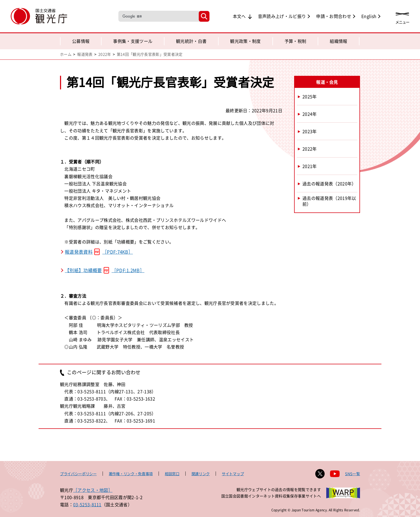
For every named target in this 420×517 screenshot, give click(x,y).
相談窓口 (172, 474)
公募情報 (81, 41)
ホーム (66, 54)
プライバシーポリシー (78, 474)
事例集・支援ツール (133, 41)
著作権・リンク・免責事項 (131, 474)
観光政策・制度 (245, 41)
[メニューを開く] (402, 17)
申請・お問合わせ (334, 16)
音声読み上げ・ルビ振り (282, 16)
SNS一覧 (352, 474)
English (369, 16)
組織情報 (338, 41)
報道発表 (85, 54)
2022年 (105, 54)
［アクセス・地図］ (93, 490)
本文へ (239, 16)
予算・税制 (295, 41)
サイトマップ (233, 474)
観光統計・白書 (191, 41)
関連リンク (201, 474)
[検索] (158, 16)
